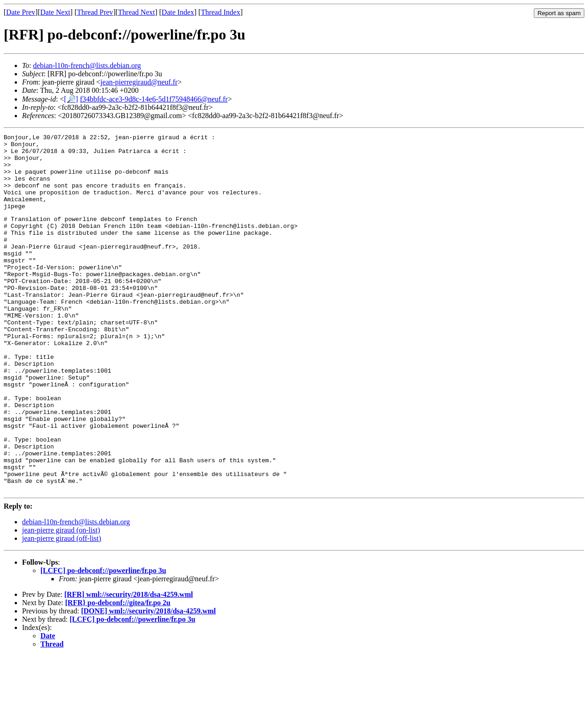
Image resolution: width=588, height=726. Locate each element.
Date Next (55, 12)
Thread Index (220, 12)
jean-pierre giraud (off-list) (62, 609)
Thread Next (136, 12)
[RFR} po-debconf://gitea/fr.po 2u (118, 673)
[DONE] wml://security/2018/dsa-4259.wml (148, 681)
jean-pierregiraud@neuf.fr (139, 82)
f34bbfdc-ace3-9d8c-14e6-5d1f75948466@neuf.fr (154, 99)
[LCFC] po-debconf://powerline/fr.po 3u (103, 641)
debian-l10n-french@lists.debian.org (87, 65)
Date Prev (21, 12)
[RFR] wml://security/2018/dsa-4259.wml (129, 665)
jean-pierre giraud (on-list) (61, 600)
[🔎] (71, 99)
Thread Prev (95, 12)
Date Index (178, 12)
